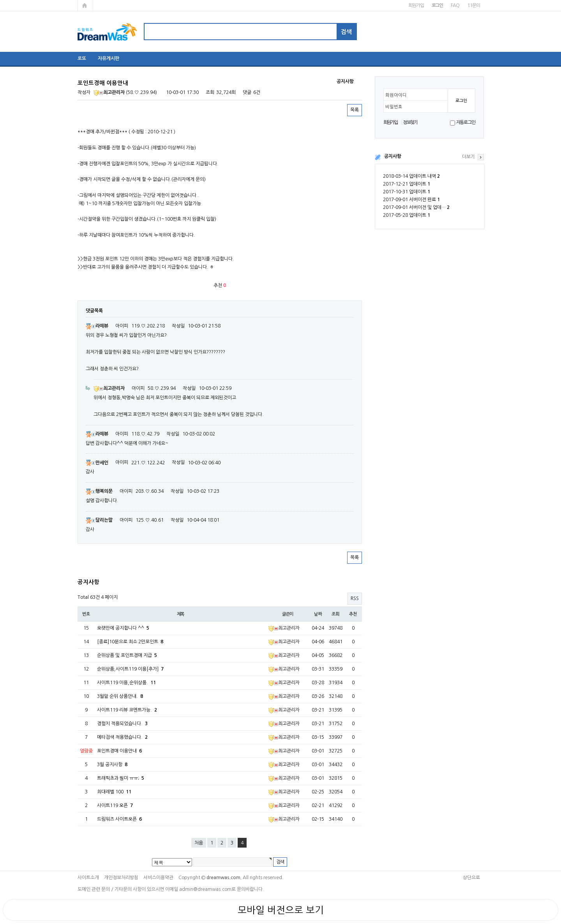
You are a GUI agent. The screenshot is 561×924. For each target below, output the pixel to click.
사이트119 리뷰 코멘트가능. (127, 710)
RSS (355, 598)
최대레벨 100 (114, 792)
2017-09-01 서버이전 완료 (411, 200)
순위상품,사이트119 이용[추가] (130, 669)
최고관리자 (109, 92)
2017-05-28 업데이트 (407, 215)
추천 (353, 614)
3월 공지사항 (112, 765)
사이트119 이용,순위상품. (126, 683)
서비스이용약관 (158, 878)
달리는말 (99, 520)
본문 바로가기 (0, 0)
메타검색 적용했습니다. (122, 737)
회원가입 (416, 5)
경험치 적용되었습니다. (122, 724)
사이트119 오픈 (115, 805)
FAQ (455, 5)
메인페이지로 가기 (85, 5)
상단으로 (471, 878)
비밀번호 (394, 107)
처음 (199, 843)
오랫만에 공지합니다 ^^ (123, 628)
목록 (355, 110)
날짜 (318, 614)
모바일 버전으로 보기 (281, 910)
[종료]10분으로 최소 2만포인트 (130, 642)
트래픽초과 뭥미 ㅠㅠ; (121, 778)
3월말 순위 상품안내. (120, 696)
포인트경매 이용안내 (119, 751)
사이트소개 (88, 878)
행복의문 (99, 491)
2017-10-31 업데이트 (407, 192)
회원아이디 (396, 95)
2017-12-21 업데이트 (407, 184)
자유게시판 (108, 58)
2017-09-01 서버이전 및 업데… (416, 207)
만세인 (97, 463)
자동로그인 (466, 122)
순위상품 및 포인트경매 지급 (127, 655)
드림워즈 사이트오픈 (119, 819)
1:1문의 (474, 5)
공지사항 (393, 156)
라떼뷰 (97, 326)
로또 (82, 58)
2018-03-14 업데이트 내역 (411, 176)
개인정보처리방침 (121, 878)
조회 (335, 614)
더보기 (468, 157)
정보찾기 (410, 122)
